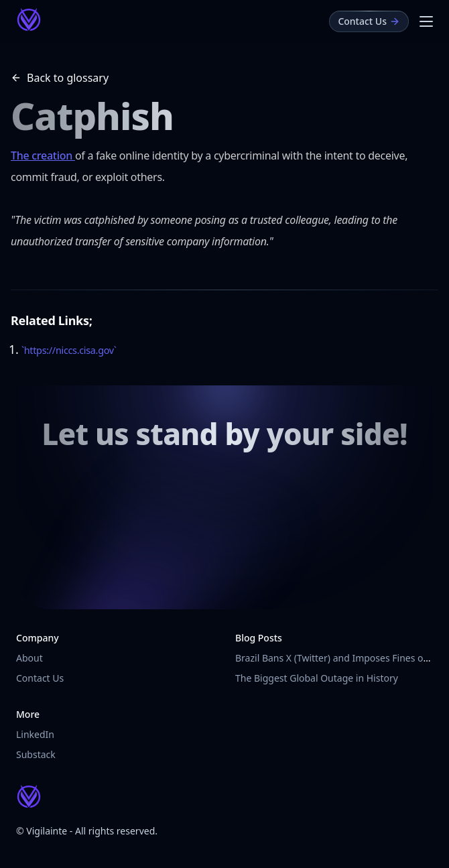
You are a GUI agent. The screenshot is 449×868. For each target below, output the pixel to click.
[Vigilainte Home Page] (29, 19)
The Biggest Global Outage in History (317, 678)
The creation (43, 156)
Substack (36, 754)
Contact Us (40, 678)
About (29, 658)
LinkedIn (35, 734)
